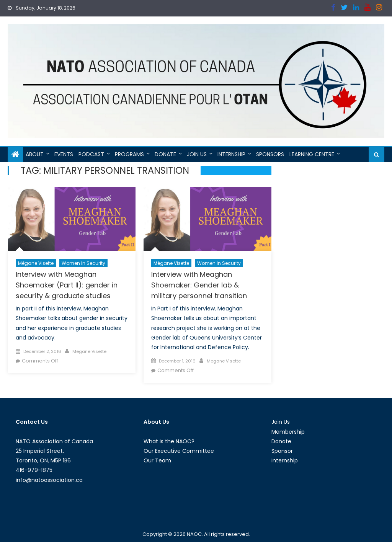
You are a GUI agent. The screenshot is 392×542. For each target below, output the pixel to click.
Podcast (91, 154)
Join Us (197, 154)
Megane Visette (89, 351)
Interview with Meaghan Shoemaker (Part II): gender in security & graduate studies (67, 285)
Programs (129, 154)
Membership (288, 432)
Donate (165, 154)
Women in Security (83, 263)
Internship (231, 154)
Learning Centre (312, 154)
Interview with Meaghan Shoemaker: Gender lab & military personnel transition (199, 285)
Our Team (157, 460)
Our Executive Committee (179, 451)
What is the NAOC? (169, 441)
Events (64, 154)
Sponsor (282, 451)
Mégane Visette (36, 263)
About (35, 154)
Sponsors (270, 154)
